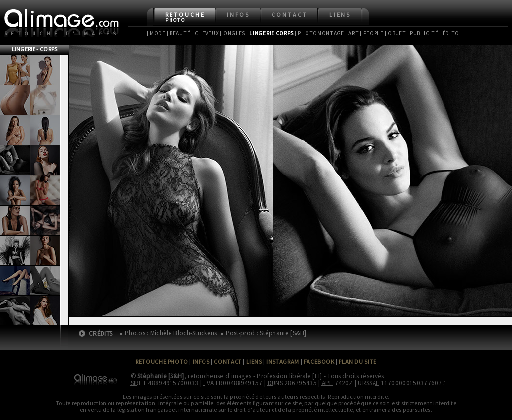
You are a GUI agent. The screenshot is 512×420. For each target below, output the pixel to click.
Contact (290, 15)
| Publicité (423, 33)
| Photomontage (320, 33)
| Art (352, 33)
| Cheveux (205, 33)
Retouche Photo (162, 362)
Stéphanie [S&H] (161, 376)
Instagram (282, 362)
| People (372, 33)
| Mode (156, 33)
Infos (238, 15)
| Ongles (233, 33)
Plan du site (357, 362)
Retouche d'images (62, 34)
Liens (340, 15)
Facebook (319, 362)
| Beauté (179, 33)
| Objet (395, 33)
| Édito (449, 33)
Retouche (185, 17)
